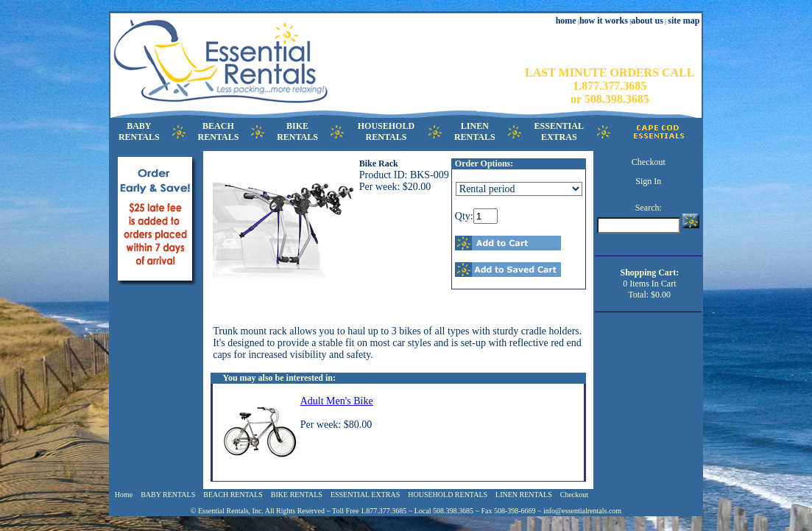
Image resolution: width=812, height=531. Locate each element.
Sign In (648, 181)
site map (684, 21)
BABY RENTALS (168, 495)
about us (647, 21)
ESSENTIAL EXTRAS (365, 495)
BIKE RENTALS (297, 495)
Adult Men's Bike (337, 401)
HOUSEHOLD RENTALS (448, 495)
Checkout (649, 162)
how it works (604, 21)
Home (124, 495)
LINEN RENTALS (524, 495)
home (566, 21)
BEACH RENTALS (233, 495)
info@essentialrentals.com (582, 511)
